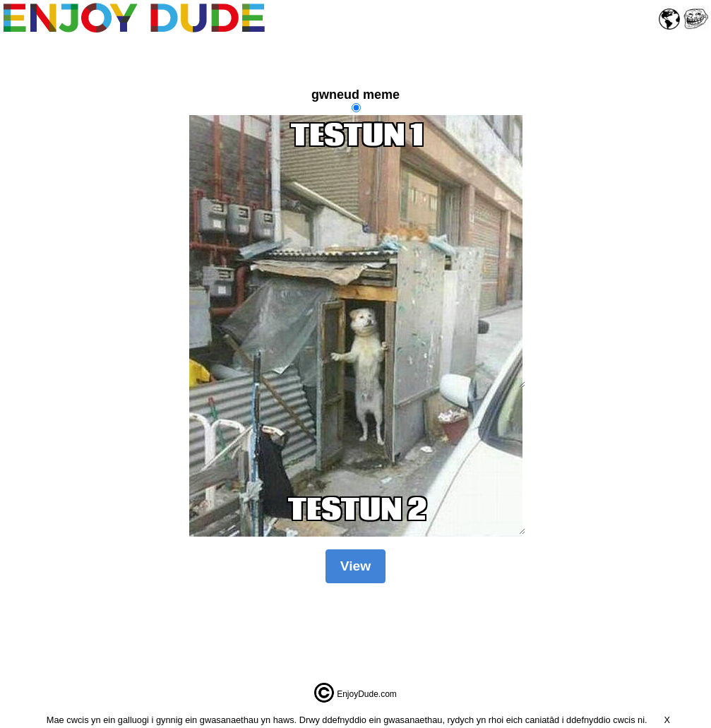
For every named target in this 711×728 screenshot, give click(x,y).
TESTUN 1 (357, 251)
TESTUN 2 (357, 512)
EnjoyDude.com (367, 694)
